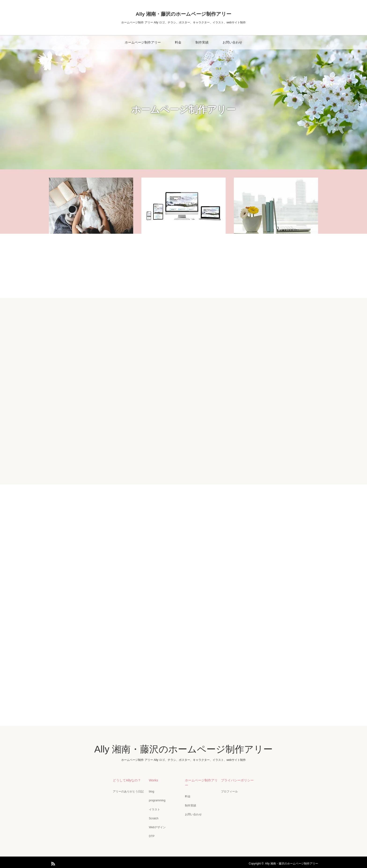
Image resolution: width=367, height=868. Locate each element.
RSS (52, 860)
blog (151, 791)
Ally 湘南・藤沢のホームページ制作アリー (183, 14)
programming (156, 799)
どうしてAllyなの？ (126, 780)
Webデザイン (156, 825)
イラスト (154, 808)
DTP (151, 834)
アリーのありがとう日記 (127, 791)
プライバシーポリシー (236, 780)
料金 (178, 42)
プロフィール (228, 791)
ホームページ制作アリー (143, 42)
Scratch (153, 817)
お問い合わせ (232, 42)
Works (152, 780)
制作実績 (202, 42)
